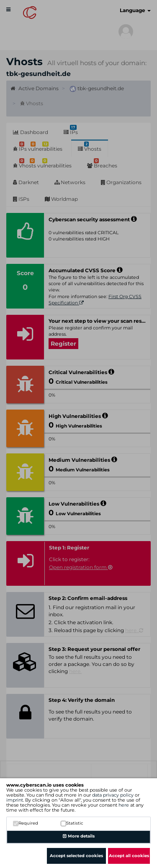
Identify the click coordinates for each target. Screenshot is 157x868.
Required (26, 823)
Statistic (72, 823)
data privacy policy (113, 795)
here (124, 805)
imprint (15, 800)
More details (79, 836)
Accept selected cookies (76, 856)
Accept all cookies (129, 856)
